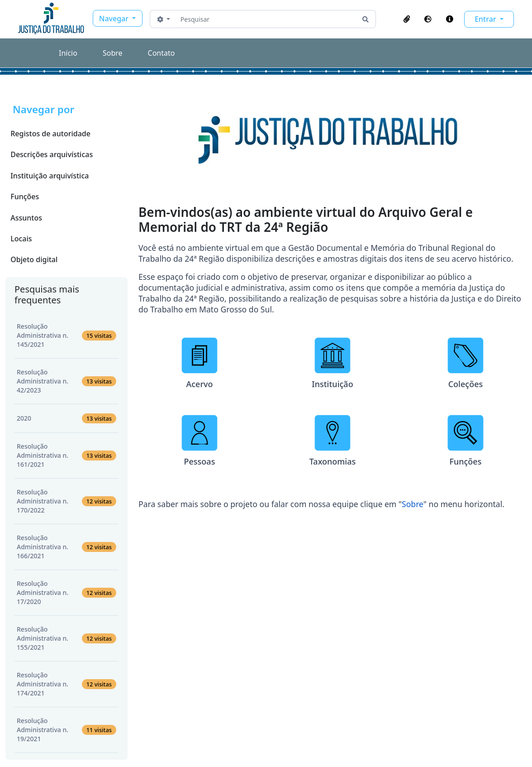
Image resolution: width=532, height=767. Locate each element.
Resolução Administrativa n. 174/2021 (66, 684)
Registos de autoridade (50, 134)
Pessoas (200, 461)
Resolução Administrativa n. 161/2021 (66, 455)
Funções (25, 197)
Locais (21, 239)
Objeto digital (34, 259)
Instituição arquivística (50, 176)
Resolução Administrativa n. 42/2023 (66, 381)
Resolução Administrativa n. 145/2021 (66, 335)
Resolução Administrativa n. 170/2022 (66, 501)
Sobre (113, 53)
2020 (66, 418)
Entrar (486, 19)
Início (68, 53)
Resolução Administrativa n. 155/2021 (66, 638)
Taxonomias (333, 461)
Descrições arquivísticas (52, 154)
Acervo (199, 384)
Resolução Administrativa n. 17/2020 (66, 592)
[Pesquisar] (266, 19)
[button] (407, 19)
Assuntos (26, 218)
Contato (161, 53)
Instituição (332, 384)
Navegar (115, 19)
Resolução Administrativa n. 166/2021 (66, 547)
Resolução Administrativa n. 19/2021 (66, 730)
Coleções (466, 384)
